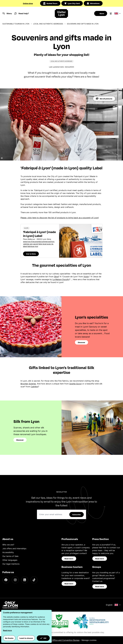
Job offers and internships (14, 548)
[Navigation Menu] (7, 13)
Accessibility (8, 552)
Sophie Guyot (75, 384)
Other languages (10, 560)
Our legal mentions (11, 564)
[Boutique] (100, 13)
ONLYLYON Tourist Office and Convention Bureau (57, 640)
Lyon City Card (72, 3)
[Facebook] (6, 580)
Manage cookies (89, 640)
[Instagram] (15, 580)
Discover (81, 342)
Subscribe (77, 515)
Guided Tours (50, 3)
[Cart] (111, 13)
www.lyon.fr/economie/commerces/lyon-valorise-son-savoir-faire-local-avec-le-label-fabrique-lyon (39, 244)
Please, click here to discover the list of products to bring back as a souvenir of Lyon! (60, 218)
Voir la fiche (31, 254)
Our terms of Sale (10, 556)
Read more (69, 559)
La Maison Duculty (61, 279)
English (113, 605)
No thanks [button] (9, 638)
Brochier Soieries (28, 384)
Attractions (93, 3)
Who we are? (8, 545)
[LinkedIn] (25, 580)
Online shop (28, 3)
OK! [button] (43, 638)
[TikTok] (34, 580)
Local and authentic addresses (48, 24)
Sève (56, 277)
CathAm (34, 387)
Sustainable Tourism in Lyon (16, 24)
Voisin (86, 277)
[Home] (61, 14)
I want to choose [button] (26, 638)
